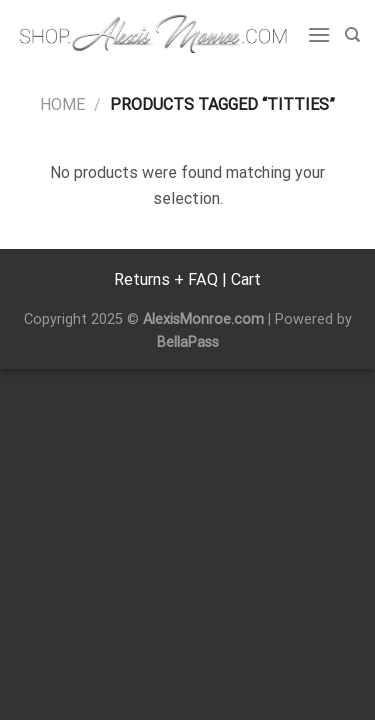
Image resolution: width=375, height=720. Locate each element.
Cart (246, 279)
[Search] (352, 35)
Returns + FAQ (166, 279)
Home (62, 104)
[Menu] (319, 34)
